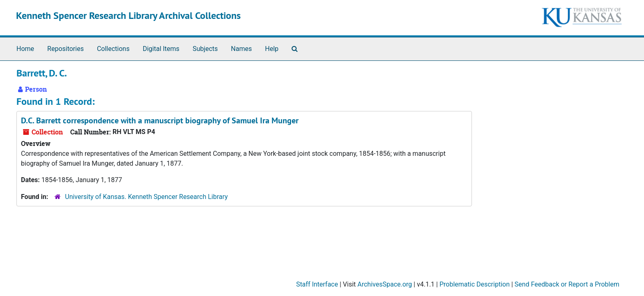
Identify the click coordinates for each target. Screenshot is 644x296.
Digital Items (161, 49)
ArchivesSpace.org (385, 284)
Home (25, 49)
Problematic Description (475, 284)
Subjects (205, 49)
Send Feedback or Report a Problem (567, 284)
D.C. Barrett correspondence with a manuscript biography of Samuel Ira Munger (160, 120)
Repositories (66, 49)
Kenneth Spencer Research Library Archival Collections (128, 15)
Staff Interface (317, 284)
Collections (113, 49)
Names (241, 49)
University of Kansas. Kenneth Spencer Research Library (146, 197)
